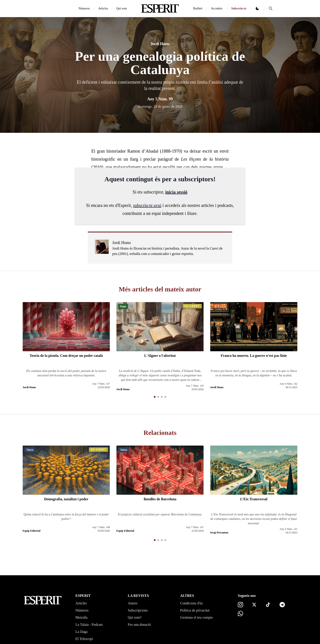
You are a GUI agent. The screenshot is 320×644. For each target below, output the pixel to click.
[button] (155, 397)
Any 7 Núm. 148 (101, 527)
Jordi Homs (160, 44)
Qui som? (135, 617)
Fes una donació (139, 625)
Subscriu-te (239, 8)
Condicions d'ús (192, 603)
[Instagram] (240, 605)
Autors (133, 603)
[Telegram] (282, 605)
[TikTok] (268, 605)
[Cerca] (271, 8)
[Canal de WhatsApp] (240, 614)
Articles (103, 8)
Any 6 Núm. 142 (289, 384)
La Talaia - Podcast (89, 625)
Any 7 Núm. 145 (195, 386)
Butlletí (198, 8)
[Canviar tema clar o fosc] (257, 8)
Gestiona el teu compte (197, 617)
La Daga (82, 632)
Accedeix (217, 8)
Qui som (122, 8)
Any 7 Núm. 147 (101, 384)
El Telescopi (84, 639)
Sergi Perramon (219, 533)
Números (84, 8)
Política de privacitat (195, 610)
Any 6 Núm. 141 (289, 529)
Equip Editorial (32, 531)
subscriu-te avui (147, 205)
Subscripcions (138, 610)
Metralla (82, 617)
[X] (254, 605)
